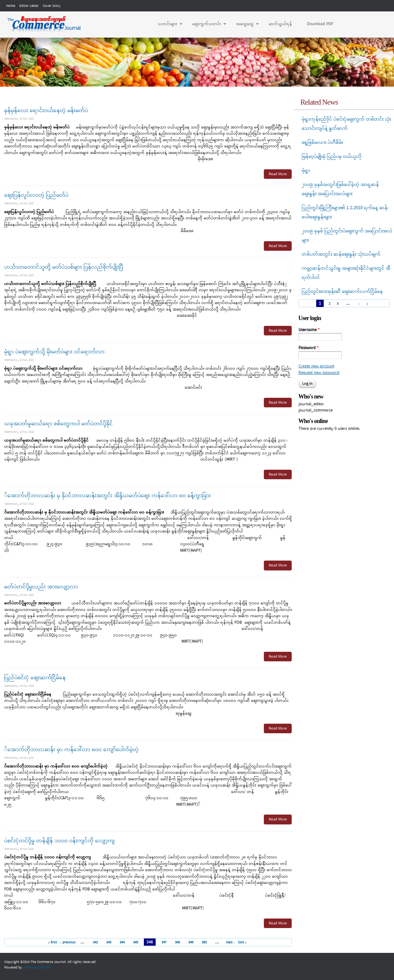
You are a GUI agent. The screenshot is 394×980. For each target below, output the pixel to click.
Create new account (316, 366)
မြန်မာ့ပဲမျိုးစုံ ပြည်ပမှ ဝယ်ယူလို (332, 157)
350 (204, 942)
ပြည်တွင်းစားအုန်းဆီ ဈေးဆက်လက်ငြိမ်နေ (342, 292)
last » (242, 942)
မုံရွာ (306, 171)
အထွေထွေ (244, 24)
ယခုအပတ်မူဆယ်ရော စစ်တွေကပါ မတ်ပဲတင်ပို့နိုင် (59, 424)
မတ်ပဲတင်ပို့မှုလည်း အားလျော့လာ (41, 587)
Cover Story (52, 6)
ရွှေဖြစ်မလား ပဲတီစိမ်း (322, 143)
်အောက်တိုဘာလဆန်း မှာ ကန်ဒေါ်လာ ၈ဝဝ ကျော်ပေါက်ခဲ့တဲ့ (71, 750)
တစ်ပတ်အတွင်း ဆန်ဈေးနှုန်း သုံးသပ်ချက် (341, 254)
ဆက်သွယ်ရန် (280, 24)
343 (109, 942)
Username (309, 330)
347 (164, 942)
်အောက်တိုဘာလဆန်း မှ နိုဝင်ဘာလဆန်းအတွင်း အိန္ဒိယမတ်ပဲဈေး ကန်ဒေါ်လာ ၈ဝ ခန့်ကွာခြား (108, 496)
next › (230, 942)
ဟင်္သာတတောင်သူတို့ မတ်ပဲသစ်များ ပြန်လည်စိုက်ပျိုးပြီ (64, 267)
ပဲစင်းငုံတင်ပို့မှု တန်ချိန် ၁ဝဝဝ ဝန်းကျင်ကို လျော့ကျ (60, 841)
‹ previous (68, 942)
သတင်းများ (167, 24)
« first (53, 942)
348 (177, 942)
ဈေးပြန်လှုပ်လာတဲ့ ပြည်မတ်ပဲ (36, 195)
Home (11, 6)
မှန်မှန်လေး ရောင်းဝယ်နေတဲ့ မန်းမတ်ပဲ (46, 111)
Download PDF (320, 24)
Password (308, 348)
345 (136, 942)
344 (122, 942)
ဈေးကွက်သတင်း (206, 24)
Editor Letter (29, 6)
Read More (278, 174)
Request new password (319, 373)
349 (191, 942)
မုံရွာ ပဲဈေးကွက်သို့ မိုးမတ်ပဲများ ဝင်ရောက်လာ (54, 352)
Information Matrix (37, 968)
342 (95, 942)
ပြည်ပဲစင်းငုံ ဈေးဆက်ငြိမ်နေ (35, 678)
